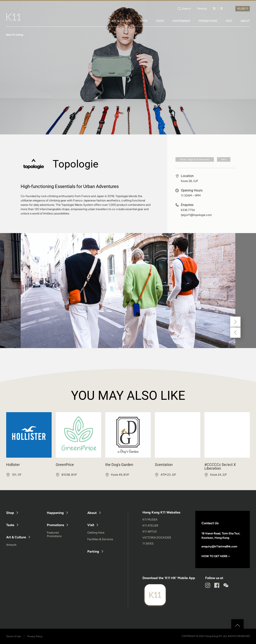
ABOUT (245, 21)
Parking (202, 9)
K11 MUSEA (150, 520)
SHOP (144, 21)
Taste (10, 525)
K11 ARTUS (150, 532)
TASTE (160, 21)
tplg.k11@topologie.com (196, 215)
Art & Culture (16, 537)
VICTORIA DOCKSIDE (157, 538)
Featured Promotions (54, 534)
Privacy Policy (35, 636)
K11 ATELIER (150, 526)
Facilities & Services (100, 539)
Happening (55, 513)
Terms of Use (14, 636)
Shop (10, 513)
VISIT (229, 21)
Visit (91, 525)
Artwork (11, 545)
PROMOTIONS (208, 21)
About (92, 513)
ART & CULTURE (122, 21)
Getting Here (96, 533)
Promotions (55, 525)
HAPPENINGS (181, 21)
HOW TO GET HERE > (216, 556)
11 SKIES (148, 544)
